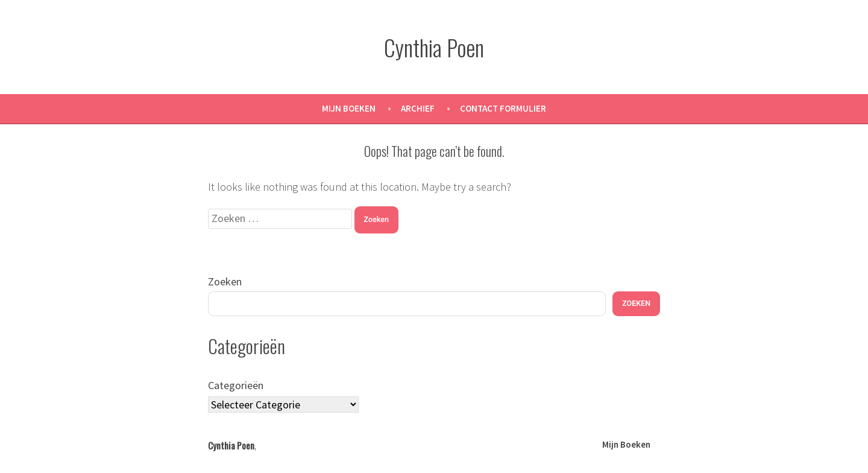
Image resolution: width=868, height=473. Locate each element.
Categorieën (236, 385)
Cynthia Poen (434, 47)
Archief (418, 108)
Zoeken (225, 281)
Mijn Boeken (349, 108)
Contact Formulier (503, 108)
